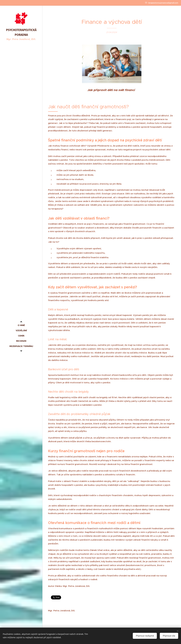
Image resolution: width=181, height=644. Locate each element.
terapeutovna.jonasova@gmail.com (163, 3)
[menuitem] (21, 325)
